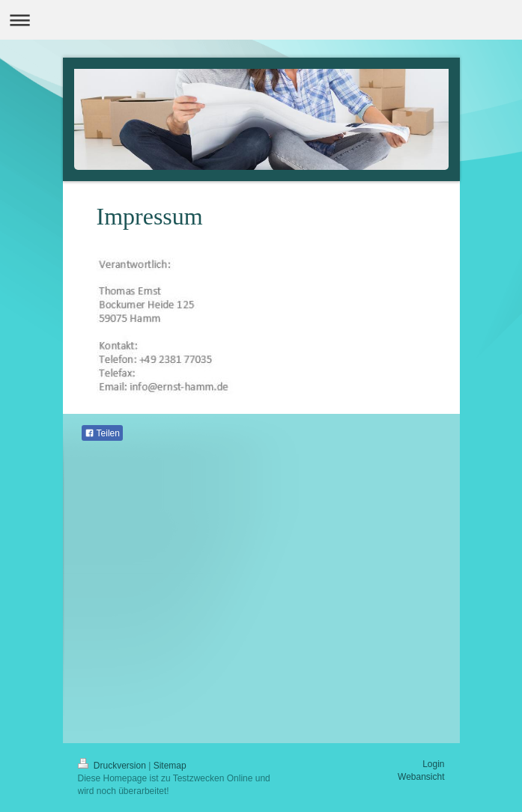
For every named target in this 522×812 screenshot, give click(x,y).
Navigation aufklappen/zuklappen (261, 20)
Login (433, 764)
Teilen (102, 433)
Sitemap (170, 766)
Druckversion (113, 766)
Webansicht (421, 777)
